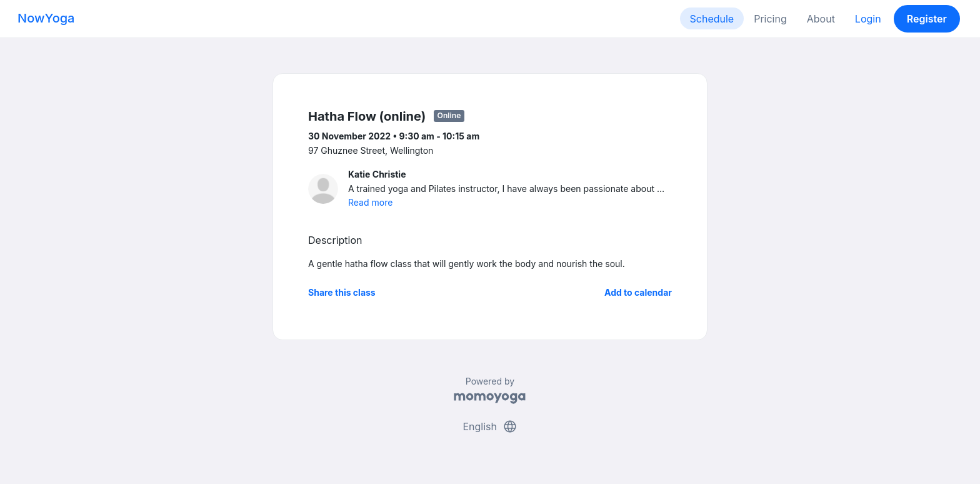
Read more (370, 202)
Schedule (712, 19)
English (490, 426)
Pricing (770, 19)
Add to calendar (638, 292)
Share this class (342, 292)
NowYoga (46, 18)
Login (868, 19)
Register (927, 19)
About (821, 19)
